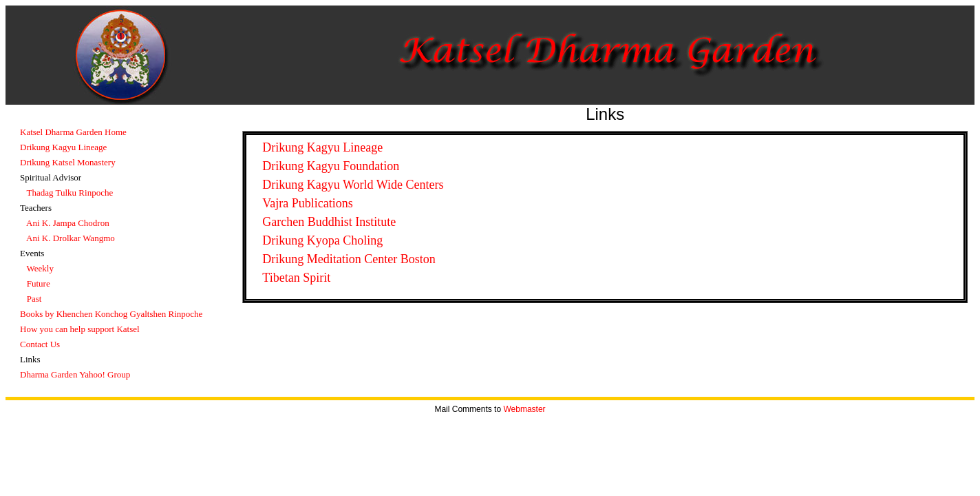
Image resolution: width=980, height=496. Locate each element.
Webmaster (524, 409)
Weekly (40, 268)
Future (39, 283)
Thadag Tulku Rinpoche (70, 193)
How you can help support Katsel (80, 329)
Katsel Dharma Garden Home (73, 132)
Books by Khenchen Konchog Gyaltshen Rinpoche (111, 314)
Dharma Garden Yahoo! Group (75, 374)
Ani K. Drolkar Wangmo (71, 238)
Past (34, 299)
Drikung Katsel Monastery (68, 162)
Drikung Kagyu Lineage (63, 147)
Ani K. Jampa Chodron (68, 223)
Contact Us (40, 344)
